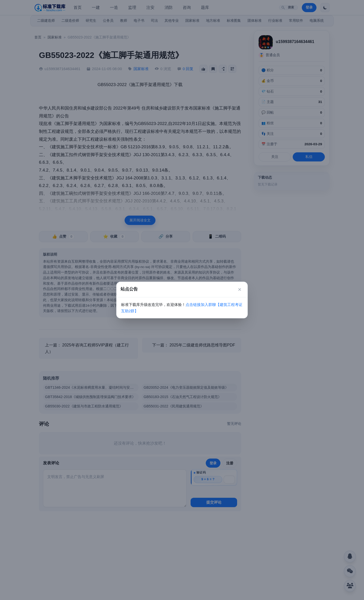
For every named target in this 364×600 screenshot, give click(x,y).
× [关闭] (240, 289)
